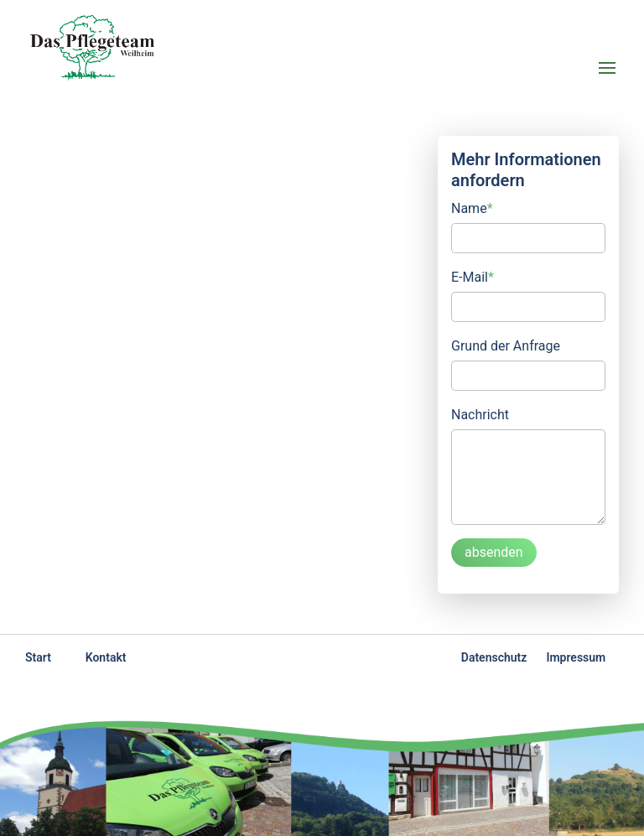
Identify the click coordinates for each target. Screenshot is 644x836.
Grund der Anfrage (506, 346)
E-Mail (473, 276)
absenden (494, 552)
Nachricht (480, 415)
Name (472, 207)
